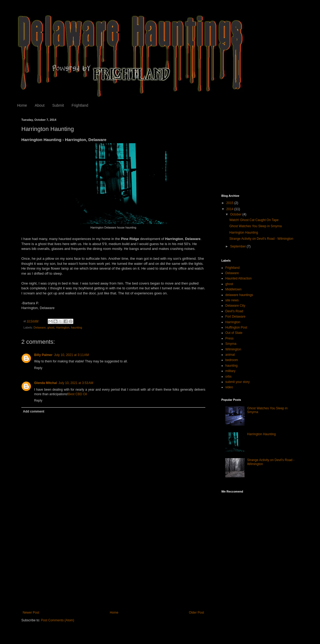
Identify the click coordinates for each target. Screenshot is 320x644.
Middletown (233, 289)
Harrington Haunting (244, 233)
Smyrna (231, 344)
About (40, 105)
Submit (58, 105)
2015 (230, 203)
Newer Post (31, 613)
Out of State (234, 333)
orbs (228, 377)
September (238, 246)
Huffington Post (236, 327)
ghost (51, 327)
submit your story (237, 382)
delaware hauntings (239, 295)
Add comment (34, 411)
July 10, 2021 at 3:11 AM (71, 355)
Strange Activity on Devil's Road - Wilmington (261, 239)
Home (22, 105)
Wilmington (233, 349)
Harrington (63, 327)
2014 (230, 209)
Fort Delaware (235, 317)
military (230, 371)
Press (229, 338)
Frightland (80, 105)
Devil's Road (234, 311)
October (236, 214)
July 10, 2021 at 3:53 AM (76, 383)
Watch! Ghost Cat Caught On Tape (254, 220)
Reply (38, 368)
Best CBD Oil (77, 394)
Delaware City (235, 306)
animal (230, 355)
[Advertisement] (113, 571)
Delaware (40, 327)
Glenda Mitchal (45, 383)
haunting (76, 327)
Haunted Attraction (239, 278)
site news (232, 300)
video (229, 387)
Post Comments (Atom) (57, 620)
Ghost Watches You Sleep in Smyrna (255, 226)
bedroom (232, 360)
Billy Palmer (43, 355)
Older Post (196, 613)
